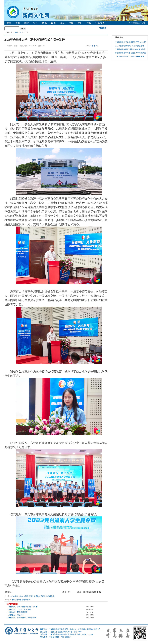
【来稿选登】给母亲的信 (21, 600)
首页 (9, 23)
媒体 (53, 23)
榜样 (71, 23)
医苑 (62, 23)
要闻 (18, 23)
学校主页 (133, 23)
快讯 (44, 23)
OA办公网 (141, 23)
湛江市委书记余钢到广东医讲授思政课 (130, 46)
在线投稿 (103, 28)
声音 (89, 23)
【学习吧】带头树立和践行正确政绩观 (130, 57)
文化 (80, 23)
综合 (36, 23)
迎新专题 (100, 23)
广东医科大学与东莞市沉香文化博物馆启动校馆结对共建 (33, 596)
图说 (27, 23)
